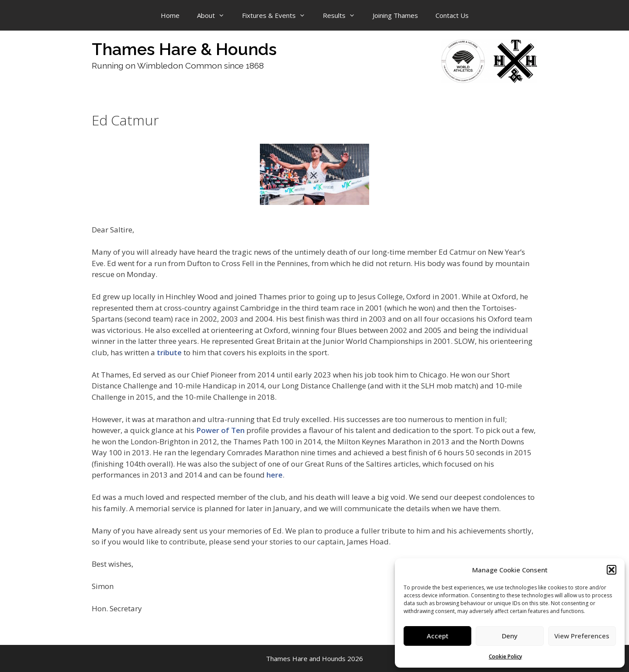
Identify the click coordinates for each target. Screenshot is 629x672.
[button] (612, 570)
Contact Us (452, 15)
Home (170, 15)
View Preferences (582, 636)
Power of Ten (220, 430)
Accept (438, 636)
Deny (510, 636)
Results (343, 15)
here (275, 475)
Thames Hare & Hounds (184, 49)
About (215, 15)
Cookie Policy (505, 656)
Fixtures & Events (278, 15)
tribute (169, 352)
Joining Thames (395, 15)
